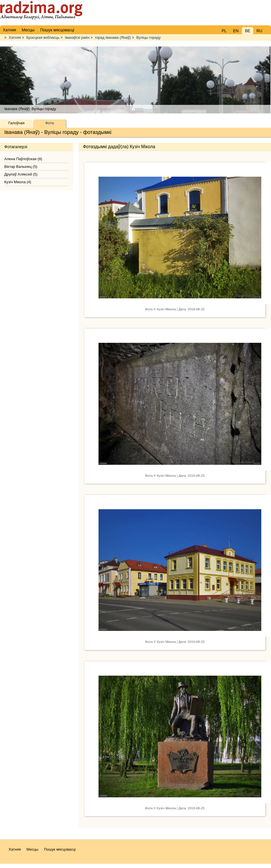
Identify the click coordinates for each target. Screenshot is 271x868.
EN (236, 31)
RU (259, 31)
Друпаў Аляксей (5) (21, 174)
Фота (50, 123)
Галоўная (16, 123)
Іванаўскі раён (77, 37)
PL (224, 31)
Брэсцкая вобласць (43, 37)
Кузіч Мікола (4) (18, 182)
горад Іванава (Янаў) (113, 37)
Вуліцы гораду (148, 37)
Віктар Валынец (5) (21, 167)
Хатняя (15, 37)
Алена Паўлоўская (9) (23, 159)
